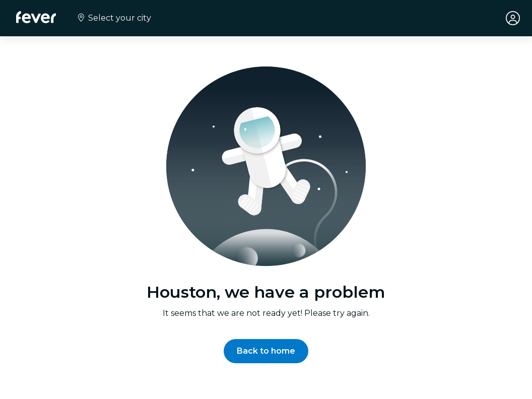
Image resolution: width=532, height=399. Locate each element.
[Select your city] (114, 18)
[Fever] (36, 17)
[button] (266, 351)
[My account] (513, 18)
